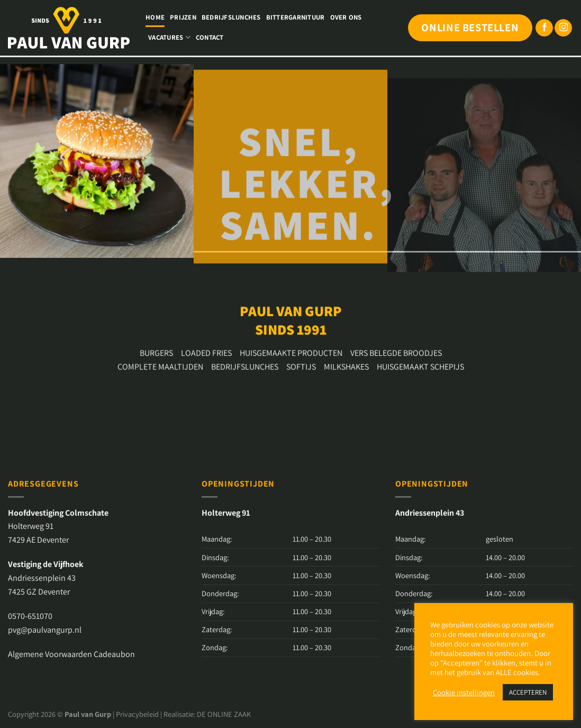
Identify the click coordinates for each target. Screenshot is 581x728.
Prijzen (183, 17)
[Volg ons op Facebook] (544, 28)
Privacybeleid (137, 714)
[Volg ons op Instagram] (563, 28)
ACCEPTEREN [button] (528, 692)
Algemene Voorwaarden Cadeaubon (71, 654)
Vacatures (169, 37)
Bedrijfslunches (231, 17)
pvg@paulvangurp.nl (45, 630)
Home (155, 17)
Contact (210, 37)
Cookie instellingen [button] (464, 693)
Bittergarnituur (296, 17)
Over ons (346, 17)
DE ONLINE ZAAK (224, 714)
